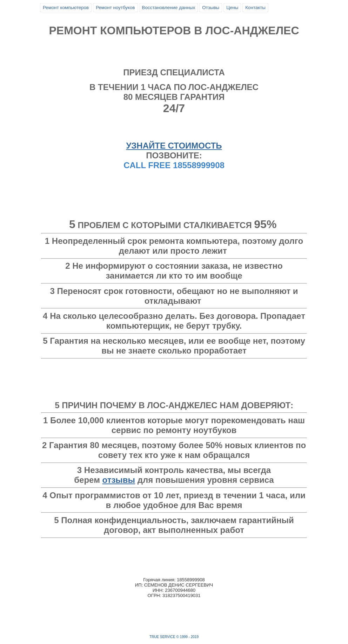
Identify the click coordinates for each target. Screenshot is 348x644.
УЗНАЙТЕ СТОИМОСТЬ (174, 146)
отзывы (119, 480)
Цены (232, 8)
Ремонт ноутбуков (115, 8)
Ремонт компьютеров (66, 8)
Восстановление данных (169, 8)
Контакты (255, 8)
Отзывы (211, 8)
